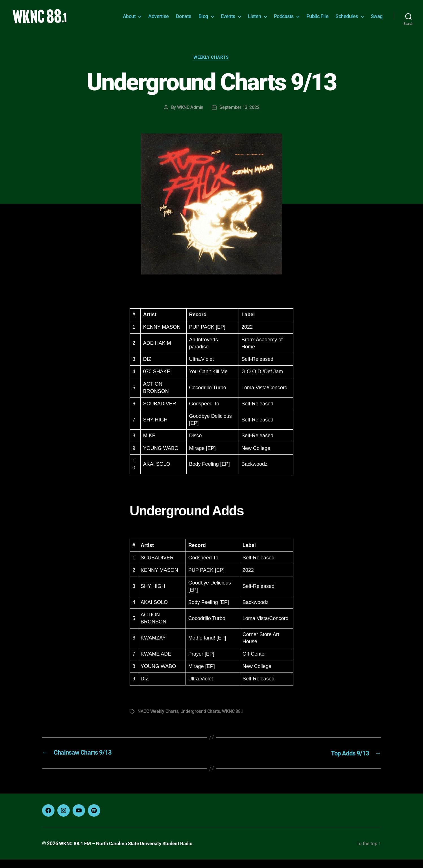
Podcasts (284, 20)
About (129, 20)
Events (228, 20)
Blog (203, 20)
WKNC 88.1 (233, 720)
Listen (255, 20)
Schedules (347, 20)
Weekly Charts (211, 66)
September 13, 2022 (239, 116)
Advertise (159, 20)
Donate (184, 20)
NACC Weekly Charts (158, 720)
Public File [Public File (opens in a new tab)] (318, 20)
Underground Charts (200, 720)
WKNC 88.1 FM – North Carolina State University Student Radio (129, 852)
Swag (377, 20)
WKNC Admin (190, 116)
